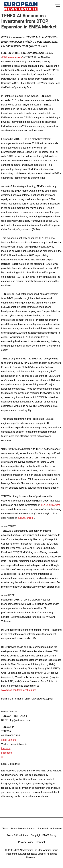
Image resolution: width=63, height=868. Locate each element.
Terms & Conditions (17, 835)
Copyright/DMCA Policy (44, 835)
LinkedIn (6, 748)
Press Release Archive (23, 829)
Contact (41, 842)
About (5, 829)
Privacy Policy (26, 842)
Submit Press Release (50, 829)
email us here (8, 740)
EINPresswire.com (12, 57)
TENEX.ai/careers (50, 505)
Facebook (7, 753)
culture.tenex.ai (26, 518)
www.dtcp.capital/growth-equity (19, 690)
